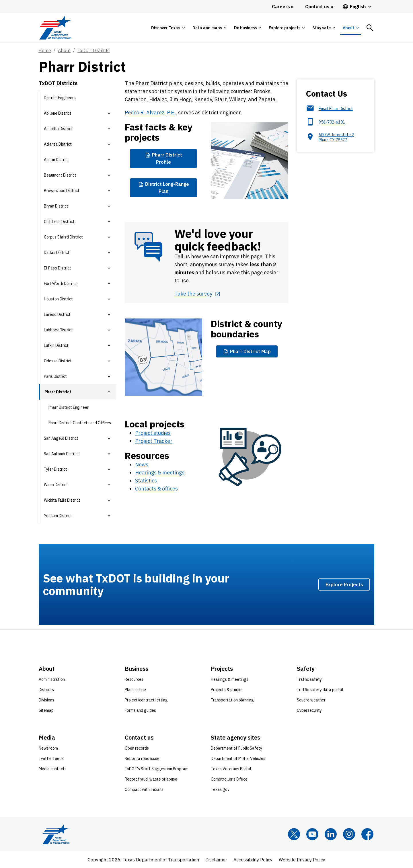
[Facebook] (367, 834)
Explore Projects (344, 584)
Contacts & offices (156, 489)
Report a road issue (142, 758)
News (142, 465)
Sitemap (46, 710)
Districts (46, 690)
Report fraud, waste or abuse (151, 779)
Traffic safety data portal (320, 690)
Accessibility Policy (253, 860)
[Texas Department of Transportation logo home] (55, 28)
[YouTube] (312, 834)
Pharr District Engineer (69, 407)
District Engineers (60, 98)
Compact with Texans (144, 789)
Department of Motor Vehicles (238, 758)
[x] (294, 834)
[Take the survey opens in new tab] (197, 294)
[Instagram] (349, 834)
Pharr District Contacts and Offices (80, 423)
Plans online (135, 690)
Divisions (46, 700)
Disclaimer (216, 860)
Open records (137, 748)
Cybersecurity (309, 710)
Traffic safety (309, 679)
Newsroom (48, 748)
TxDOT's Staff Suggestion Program (157, 769)
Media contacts (53, 769)
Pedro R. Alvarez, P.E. (150, 113)
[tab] (168, 28)
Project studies (153, 433)
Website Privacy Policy (302, 860)
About (64, 50)
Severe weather (311, 700)
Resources (134, 679)
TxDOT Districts (93, 50)
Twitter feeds (51, 758)
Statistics (146, 481)
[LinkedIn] (331, 834)
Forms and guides (140, 710)
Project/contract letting (146, 700)
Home (45, 50)
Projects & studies (227, 690)
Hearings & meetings (160, 473)
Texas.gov (220, 789)
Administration (52, 679)
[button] (109, 113)
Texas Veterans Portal (231, 769)
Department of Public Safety (236, 748)
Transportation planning (232, 700)
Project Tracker (154, 441)
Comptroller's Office (229, 779)
